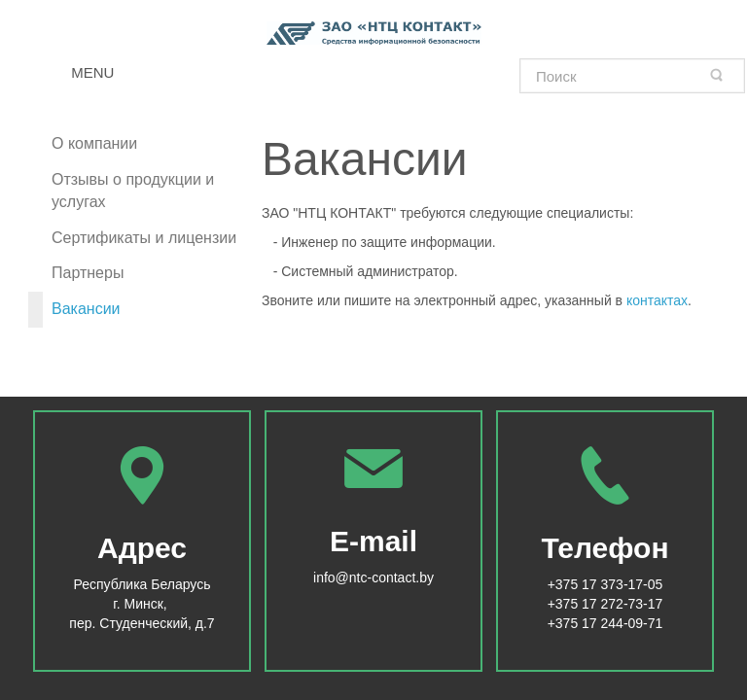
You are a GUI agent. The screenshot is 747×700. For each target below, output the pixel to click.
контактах (657, 300)
